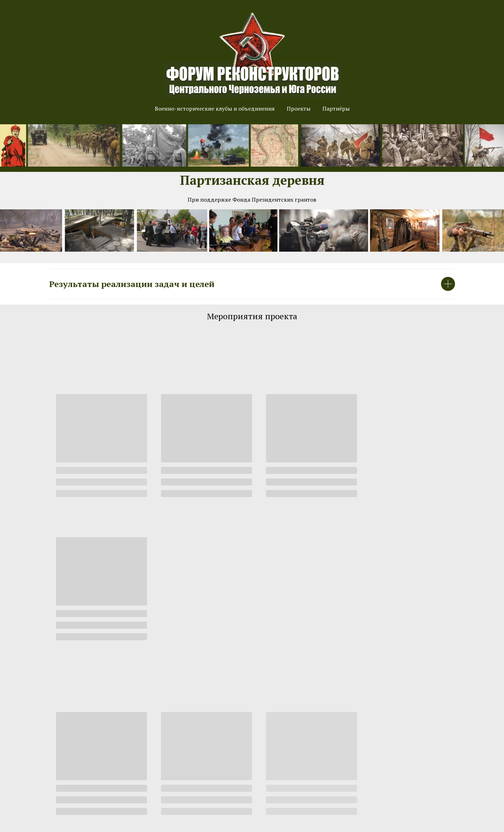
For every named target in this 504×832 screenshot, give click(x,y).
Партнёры (336, 109)
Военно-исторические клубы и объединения (215, 109)
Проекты (299, 109)
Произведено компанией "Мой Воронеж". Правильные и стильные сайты (252, 825)
